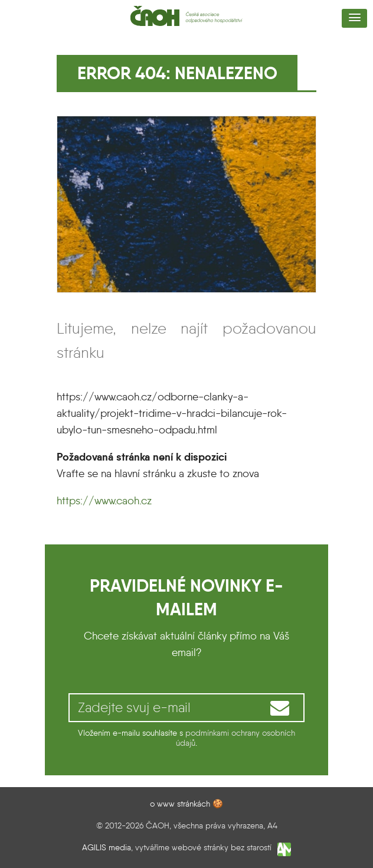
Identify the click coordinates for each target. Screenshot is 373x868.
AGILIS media (107, 848)
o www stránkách (180, 804)
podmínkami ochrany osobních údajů (235, 738)
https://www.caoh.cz (104, 501)
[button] (354, 18)
